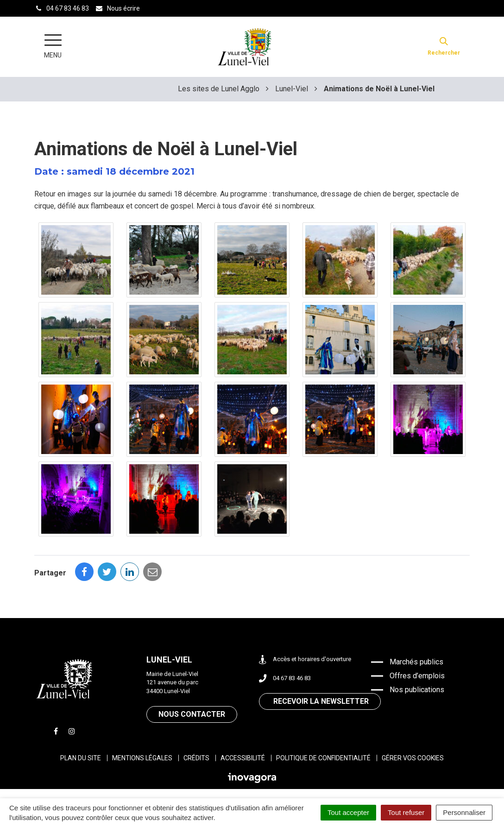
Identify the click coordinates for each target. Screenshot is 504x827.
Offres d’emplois (417, 676)
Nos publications (417, 690)
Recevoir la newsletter (321, 701)
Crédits (196, 758)
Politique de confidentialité (323, 758)
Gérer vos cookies (413, 758)
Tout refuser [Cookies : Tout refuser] (406, 812)
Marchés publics (416, 662)
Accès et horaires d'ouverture (305, 660)
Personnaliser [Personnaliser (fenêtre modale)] (464, 812)
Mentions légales (142, 758)
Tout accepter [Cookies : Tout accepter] (348, 812)
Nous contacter (192, 714)
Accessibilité (243, 758)
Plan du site (81, 758)
